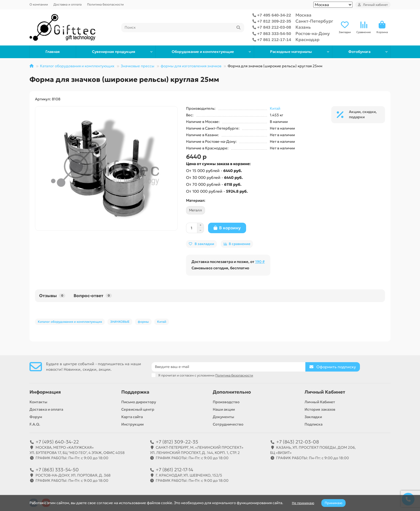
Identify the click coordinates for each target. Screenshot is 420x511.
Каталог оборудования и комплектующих (77, 66)
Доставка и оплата (68, 4)
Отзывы (52, 296)
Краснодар (307, 40)
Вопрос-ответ (93, 296)
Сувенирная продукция (114, 52)
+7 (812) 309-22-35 (177, 442)
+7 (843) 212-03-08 (297, 442)
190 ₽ (260, 262)
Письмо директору (139, 402)
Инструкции (132, 424)
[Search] (183, 28)
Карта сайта (132, 417)
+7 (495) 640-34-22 (57, 442)
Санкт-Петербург (314, 21)
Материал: (196, 201)
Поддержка (135, 392)
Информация (45, 392)
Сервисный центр (138, 409)
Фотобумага (359, 52)
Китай (275, 108)
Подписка (313, 424)
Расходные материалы (291, 52)
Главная (53, 52)
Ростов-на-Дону (313, 33)
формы (143, 322)
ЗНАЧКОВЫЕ (120, 322)
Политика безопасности (105, 4)
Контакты (38, 402)
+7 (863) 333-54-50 (57, 470)
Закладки (313, 417)
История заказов (320, 409)
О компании (39, 4)
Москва (303, 15)
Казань (303, 27)
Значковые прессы (138, 66)
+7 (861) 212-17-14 (174, 470)
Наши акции (224, 409)
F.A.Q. (35, 424)
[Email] (228, 367)
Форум (36, 417)
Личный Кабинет (325, 392)
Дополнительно (232, 392)
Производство (226, 402)
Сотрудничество (228, 424)
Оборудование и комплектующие (203, 52)
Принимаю (333, 503)
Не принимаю (303, 503)
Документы (224, 417)
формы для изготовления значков (191, 66)
